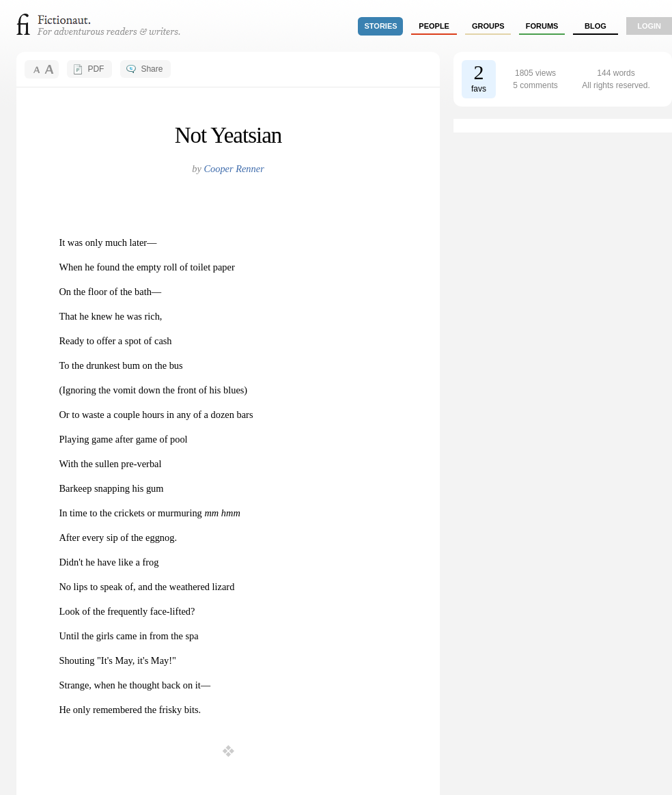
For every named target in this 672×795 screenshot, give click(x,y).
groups (488, 26)
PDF (96, 69)
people (434, 26)
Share (152, 69)
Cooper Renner (234, 169)
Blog (596, 26)
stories (381, 26)
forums (542, 26)
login (649, 26)
